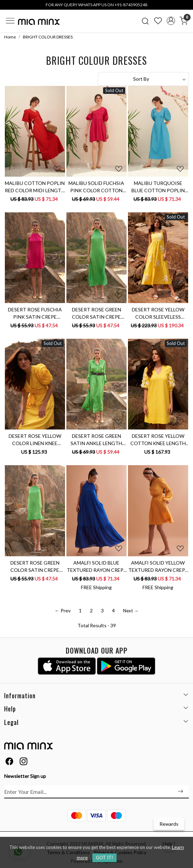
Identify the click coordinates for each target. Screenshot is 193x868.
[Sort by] (143, 79)
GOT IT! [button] (104, 858)
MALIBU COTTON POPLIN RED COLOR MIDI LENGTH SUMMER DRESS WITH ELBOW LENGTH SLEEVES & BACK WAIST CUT (35, 187)
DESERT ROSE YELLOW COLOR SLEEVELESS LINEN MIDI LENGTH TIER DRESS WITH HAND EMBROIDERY (158, 313)
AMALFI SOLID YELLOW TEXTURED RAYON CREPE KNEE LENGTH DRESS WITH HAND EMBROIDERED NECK (158, 567)
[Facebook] (9, 762)
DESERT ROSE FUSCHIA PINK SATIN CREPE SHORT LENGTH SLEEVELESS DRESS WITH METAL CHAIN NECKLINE (35, 313)
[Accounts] (171, 21)
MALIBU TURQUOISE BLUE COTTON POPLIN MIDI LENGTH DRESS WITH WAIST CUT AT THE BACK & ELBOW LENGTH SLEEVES (158, 187)
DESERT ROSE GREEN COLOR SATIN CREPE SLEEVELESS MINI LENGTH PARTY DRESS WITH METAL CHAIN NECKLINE (35, 567)
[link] (145, 21)
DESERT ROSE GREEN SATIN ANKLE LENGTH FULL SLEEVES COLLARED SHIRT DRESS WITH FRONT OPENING (96, 440)
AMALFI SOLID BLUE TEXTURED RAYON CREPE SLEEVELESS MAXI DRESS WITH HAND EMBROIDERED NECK (96, 567)
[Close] (185, 8)
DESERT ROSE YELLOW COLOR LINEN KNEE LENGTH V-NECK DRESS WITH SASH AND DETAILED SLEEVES (35, 440)
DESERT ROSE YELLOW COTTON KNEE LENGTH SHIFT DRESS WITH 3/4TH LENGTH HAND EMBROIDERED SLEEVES (158, 440)
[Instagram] (24, 762)
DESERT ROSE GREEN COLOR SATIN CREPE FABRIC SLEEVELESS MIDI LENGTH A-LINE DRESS (96, 313)
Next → (131, 611)
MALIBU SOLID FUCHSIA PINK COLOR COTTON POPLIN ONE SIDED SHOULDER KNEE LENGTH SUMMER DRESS (96, 187)
